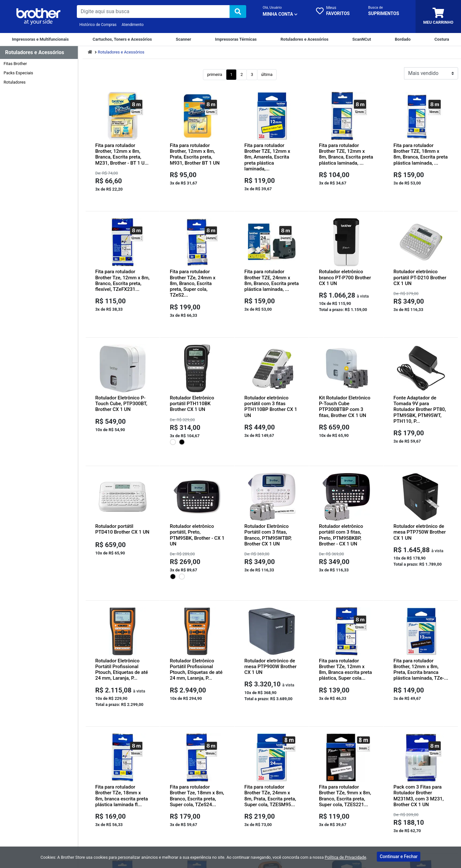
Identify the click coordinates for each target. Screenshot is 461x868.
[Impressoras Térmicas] (236, 39)
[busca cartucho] (384, 12)
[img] (238, 12)
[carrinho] (438, 16)
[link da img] (38, 17)
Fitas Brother (15, 64)
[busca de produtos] (153, 12)
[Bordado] (403, 39)
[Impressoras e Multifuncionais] (40, 39)
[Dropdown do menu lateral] (39, 53)
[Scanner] (183, 39)
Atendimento (133, 25)
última (267, 74)
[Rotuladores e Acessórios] (304, 39)
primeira (215, 74)
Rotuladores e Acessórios (121, 52)
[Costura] (442, 39)
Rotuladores (15, 82)
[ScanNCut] (361, 39)
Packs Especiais (18, 73)
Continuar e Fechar (399, 856)
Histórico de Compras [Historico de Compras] (98, 25)
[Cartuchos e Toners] (122, 39)
